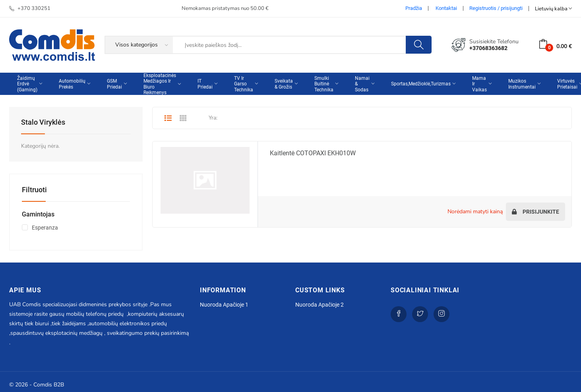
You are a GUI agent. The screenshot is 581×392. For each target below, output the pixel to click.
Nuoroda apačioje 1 (224, 305)
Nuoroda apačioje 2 (320, 305)
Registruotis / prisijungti (496, 8)
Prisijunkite (535, 212)
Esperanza (45, 228)
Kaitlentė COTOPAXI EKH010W (313, 153)
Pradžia (414, 8)
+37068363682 (488, 48)
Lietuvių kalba (553, 9)
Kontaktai (446, 8)
